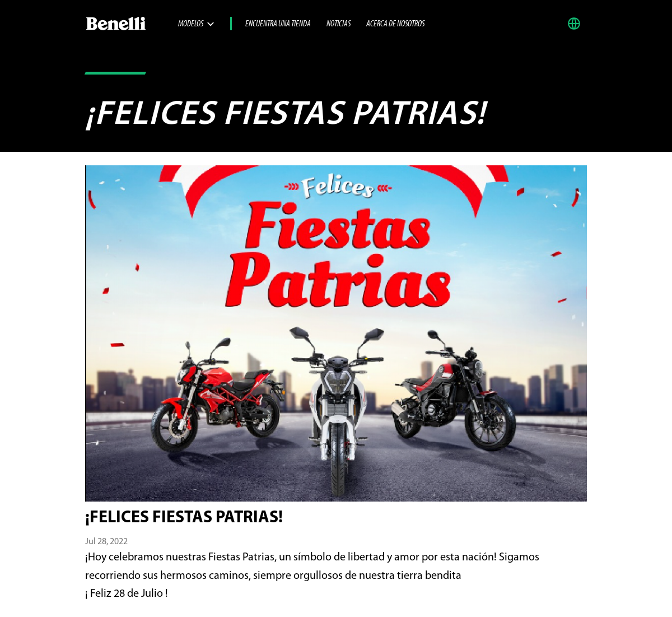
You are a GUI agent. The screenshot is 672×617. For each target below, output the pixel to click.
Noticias (339, 24)
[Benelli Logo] (132, 24)
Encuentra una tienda (278, 24)
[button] (577, 24)
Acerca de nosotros (395, 24)
